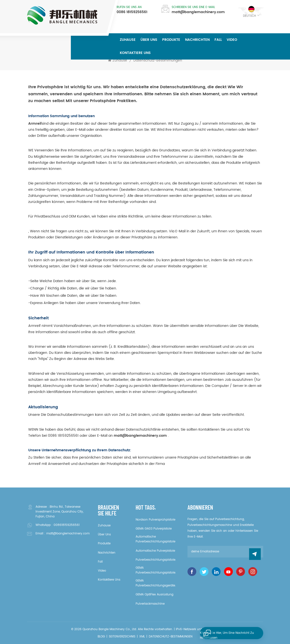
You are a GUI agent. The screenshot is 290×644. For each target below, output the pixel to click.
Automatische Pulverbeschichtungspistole (155, 539)
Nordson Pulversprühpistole (155, 520)
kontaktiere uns (135, 53)
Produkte (171, 40)
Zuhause (128, 40)
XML (142, 637)
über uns (149, 40)
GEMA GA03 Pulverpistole (154, 529)
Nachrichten (197, 40)
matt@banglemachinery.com (198, 12)
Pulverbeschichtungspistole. (156, 560)
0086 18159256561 (132, 12)
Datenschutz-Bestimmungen (158, 61)
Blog (101, 637)
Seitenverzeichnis (122, 637)
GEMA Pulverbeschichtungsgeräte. (156, 583)
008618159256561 (67, 525)
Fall (218, 40)
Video (232, 40)
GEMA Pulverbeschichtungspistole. (156, 570)
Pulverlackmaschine (150, 604)
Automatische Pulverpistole (155, 551)
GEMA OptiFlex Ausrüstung (154, 595)
